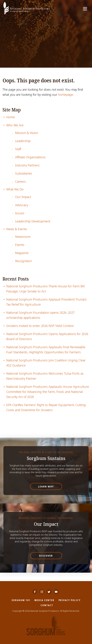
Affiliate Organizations (30, 157)
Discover (46, 556)
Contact (47, 605)
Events (20, 245)
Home (11, 117)
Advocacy (22, 205)
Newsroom (23, 237)
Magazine (22, 253)
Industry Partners (27, 165)
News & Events (17, 229)
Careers (20, 182)
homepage (66, 95)
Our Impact (23, 197)
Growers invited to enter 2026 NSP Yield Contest (40, 326)
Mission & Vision (27, 133)
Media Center (44, 600)
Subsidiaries (24, 173)
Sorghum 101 (21, 600)
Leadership (23, 141)
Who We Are (15, 125)
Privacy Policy (70, 600)
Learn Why (46, 486)
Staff (18, 149)
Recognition (24, 261)
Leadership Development (33, 221)
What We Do (15, 189)
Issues (20, 213)
